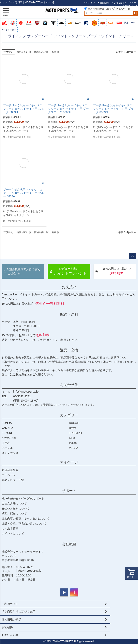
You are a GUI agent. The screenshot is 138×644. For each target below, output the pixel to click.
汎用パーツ (130, 23)
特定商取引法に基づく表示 (18, 612)
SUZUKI (7, 433)
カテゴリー (69, 415)
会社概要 (69, 544)
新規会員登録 (10, 470)
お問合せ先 (69, 385)
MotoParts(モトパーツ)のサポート (23, 498)
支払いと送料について (16, 508)
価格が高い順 (41, 52)
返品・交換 (69, 350)
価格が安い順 (24, 52)
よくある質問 (10, 528)
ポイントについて (13, 533)
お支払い (69, 287)
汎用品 (6, 443)
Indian (73, 443)
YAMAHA (7, 428)
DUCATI (74, 423)
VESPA (74, 448)
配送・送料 (69, 314)
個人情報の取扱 (11, 619)
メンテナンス (10, 453)
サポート (69, 491)
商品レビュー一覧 (13, 480)
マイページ (69, 462)
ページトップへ (132, 256)
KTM (72, 438)
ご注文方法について (14, 503)
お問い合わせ (10, 635)
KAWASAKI (9, 438)
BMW (73, 428)
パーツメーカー (9, 30)
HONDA (7, 423)
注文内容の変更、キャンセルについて (25, 518)
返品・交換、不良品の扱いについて (24, 523)
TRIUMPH (76, 433)
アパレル (7, 448)
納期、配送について (14, 513)
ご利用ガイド (118, 294)
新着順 (55, 52)
